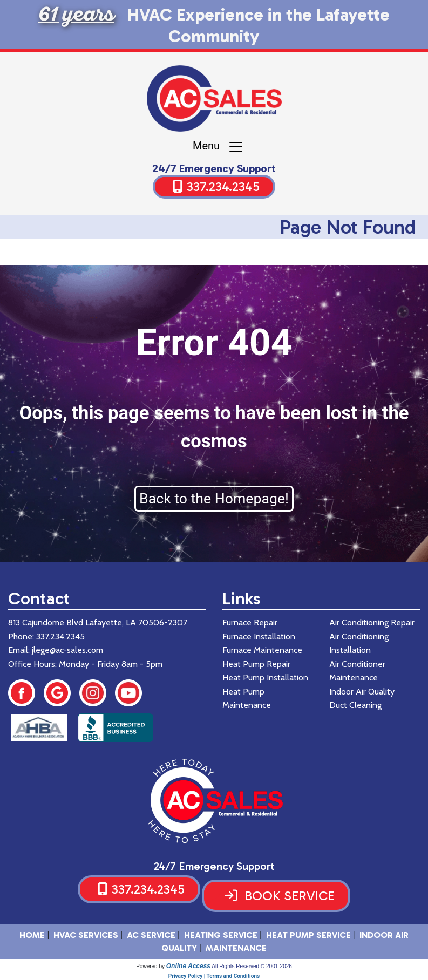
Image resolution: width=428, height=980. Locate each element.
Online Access (188, 966)
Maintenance (236, 948)
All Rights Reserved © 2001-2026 (252, 966)
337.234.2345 (223, 186)
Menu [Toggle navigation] (218, 147)
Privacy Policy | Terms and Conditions (214, 976)
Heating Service (221, 935)
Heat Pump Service (308, 935)
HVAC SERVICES (86, 935)
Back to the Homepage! (214, 499)
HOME (32, 935)
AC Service (151, 935)
